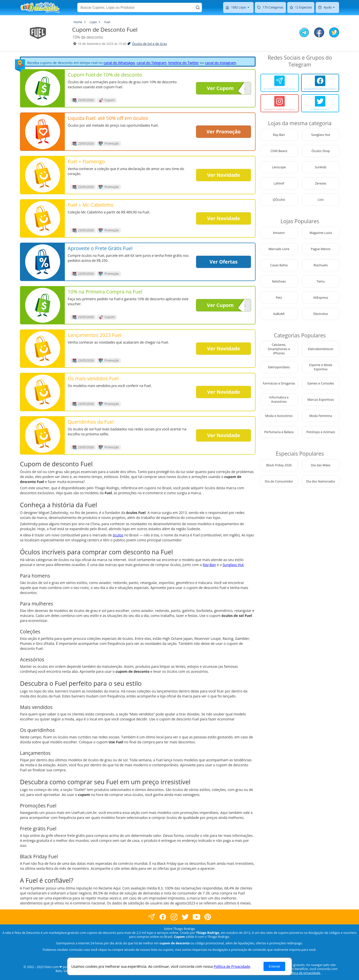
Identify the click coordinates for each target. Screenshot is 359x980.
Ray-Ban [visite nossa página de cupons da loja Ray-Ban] (279, 135)
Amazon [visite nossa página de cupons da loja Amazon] (279, 233)
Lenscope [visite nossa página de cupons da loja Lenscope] (279, 167)
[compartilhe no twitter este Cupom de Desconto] (334, 36)
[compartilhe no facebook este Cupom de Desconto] (319, 33)
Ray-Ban (209, 565)
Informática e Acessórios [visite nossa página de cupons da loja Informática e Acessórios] (279, 399)
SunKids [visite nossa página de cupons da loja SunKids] (321, 167)
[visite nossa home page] (40, 7)
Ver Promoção (224, 132)
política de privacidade (304, 973)
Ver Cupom (226, 88)
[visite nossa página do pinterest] (208, 917)
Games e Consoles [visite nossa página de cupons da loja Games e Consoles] (321, 383)
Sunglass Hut (233, 565)
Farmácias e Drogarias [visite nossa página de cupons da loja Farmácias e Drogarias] (279, 383)
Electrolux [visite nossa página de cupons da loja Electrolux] (321, 314)
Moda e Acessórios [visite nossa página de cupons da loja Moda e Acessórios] (279, 416)
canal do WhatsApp (119, 63)
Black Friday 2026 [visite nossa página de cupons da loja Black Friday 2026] (279, 465)
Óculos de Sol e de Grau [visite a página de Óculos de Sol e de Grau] (150, 44)
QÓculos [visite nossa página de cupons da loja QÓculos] (279, 200)
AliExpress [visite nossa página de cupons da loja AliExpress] (321, 298)
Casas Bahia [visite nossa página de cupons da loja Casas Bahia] (279, 265)
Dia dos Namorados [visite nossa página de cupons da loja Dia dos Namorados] (321, 481)
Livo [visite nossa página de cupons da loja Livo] (321, 200)
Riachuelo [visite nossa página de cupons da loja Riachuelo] (321, 265)
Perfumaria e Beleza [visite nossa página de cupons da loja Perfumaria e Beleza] (279, 432)
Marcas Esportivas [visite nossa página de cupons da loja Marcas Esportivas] (321, 400)
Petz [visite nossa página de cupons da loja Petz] (279, 298)
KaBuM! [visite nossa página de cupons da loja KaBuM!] (279, 314)
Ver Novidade (224, 175)
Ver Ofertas (224, 262)
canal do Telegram (152, 63)
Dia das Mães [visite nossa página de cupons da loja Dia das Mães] (321, 465)
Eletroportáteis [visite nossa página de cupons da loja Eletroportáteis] (279, 367)
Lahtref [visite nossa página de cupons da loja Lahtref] (279, 183)
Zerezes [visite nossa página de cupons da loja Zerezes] (321, 183)
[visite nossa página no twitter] (185, 917)
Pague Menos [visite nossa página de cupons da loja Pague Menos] (321, 249)
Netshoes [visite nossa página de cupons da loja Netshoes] (279, 281)
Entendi (274, 966)
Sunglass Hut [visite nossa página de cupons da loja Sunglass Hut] (321, 135)
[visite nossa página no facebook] (151, 917)
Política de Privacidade (232, 966)
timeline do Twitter (184, 63)
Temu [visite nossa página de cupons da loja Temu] (321, 281)
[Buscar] (198, 7)
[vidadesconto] (320, 103)
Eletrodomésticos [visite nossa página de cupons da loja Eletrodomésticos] (321, 349)
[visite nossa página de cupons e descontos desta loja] (43, 88)
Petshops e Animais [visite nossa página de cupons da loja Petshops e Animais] (321, 432)
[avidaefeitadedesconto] (280, 83)
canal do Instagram (221, 63)
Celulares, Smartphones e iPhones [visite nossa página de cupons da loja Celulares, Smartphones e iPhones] (279, 349)
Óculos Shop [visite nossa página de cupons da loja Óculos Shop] (321, 151)
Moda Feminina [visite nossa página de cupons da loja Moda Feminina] (321, 416)
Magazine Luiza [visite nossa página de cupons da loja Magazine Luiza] (321, 233)
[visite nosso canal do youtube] (196, 917)
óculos (118, 535)
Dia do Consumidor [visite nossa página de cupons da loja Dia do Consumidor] (279, 481)
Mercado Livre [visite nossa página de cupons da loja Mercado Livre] (279, 249)
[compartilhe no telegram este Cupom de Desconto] (304, 33)
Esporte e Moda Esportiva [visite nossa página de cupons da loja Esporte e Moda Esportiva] (321, 367)
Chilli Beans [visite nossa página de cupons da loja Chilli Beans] (279, 151)
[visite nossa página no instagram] (174, 917)
